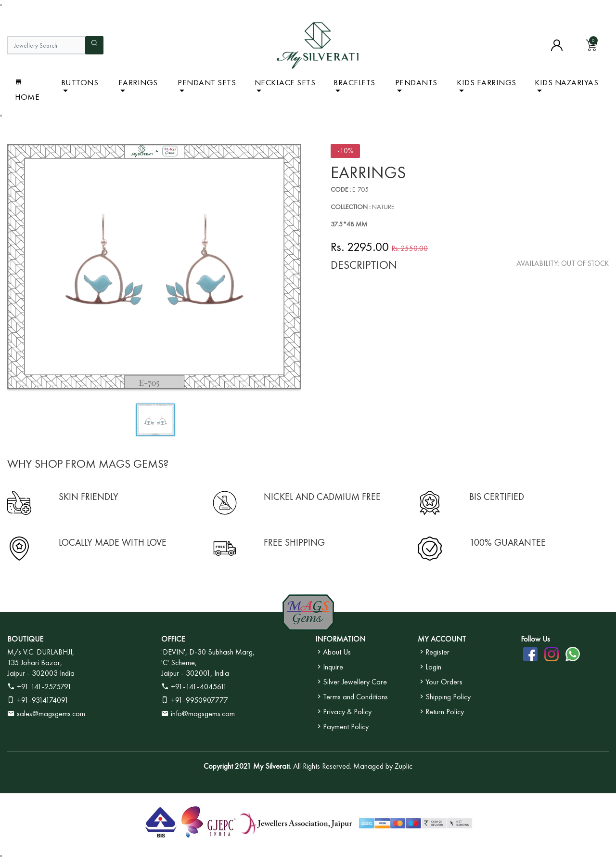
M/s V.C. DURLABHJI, (41, 652)
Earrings (138, 82)
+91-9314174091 (38, 700)
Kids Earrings (487, 82)
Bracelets (354, 82)
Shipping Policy (444, 697)
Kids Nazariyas (566, 82)
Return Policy (441, 712)
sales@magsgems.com (46, 714)
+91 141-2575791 (39, 687)
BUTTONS (80, 82)
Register (434, 652)
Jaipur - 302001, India (195, 673)
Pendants (416, 82)
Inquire (329, 667)
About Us (333, 652)
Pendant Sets (207, 82)
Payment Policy (342, 727)
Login (430, 667)
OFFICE (173, 639)
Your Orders (440, 682)
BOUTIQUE (25, 639)
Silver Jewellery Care (351, 682)
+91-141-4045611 (194, 687)
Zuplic (404, 766)
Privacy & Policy (343, 712)
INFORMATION (340, 639)
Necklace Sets (285, 82)
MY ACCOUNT (442, 639)
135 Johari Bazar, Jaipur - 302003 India (41, 668)
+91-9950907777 (195, 700)
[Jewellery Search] (46, 45)
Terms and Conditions (352, 697)
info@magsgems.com (203, 714)
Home (27, 90)
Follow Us (535, 639)
